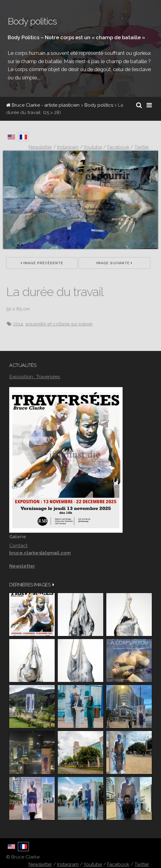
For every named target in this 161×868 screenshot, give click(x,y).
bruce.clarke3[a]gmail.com (40, 553)
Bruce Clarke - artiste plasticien (43, 105)
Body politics (99, 105)
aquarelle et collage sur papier (59, 324)
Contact (18, 545)
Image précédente (42, 263)
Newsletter (40, 864)
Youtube (93, 864)
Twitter (142, 864)
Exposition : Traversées (35, 377)
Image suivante (114, 263)
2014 (18, 324)
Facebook (118, 864)
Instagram (68, 864)
